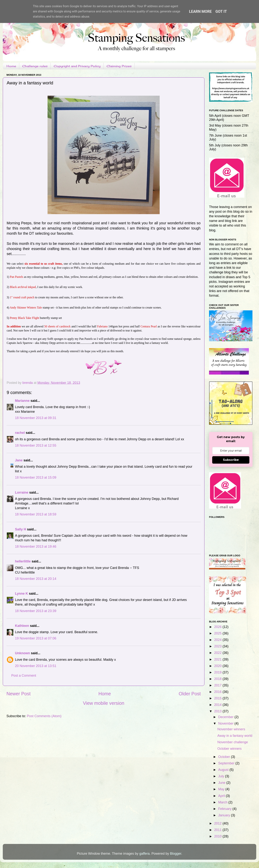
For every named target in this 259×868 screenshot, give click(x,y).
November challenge (233, 742)
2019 (218, 672)
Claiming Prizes (119, 66)
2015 (218, 698)
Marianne (22, 401)
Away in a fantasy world (235, 736)
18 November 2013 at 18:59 (36, 514)
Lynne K (21, 594)
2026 (218, 627)
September (227, 763)
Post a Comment (24, 676)
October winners (229, 749)
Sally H (21, 529)
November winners (231, 729)
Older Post (190, 694)
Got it (221, 11)
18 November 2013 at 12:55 (36, 445)
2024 (218, 640)
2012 (218, 823)
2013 (218, 711)
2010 (218, 836)
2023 (218, 646)
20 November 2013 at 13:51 (36, 666)
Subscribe (231, 460)
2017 (218, 685)
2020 (218, 666)
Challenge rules (35, 66)
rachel (20, 433)
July (222, 776)
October (224, 757)
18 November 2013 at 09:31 (36, 418)
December (226, 717)
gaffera (144, 854)
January (224, 815)
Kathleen (22, 626)
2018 (218, 679)
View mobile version (104, 703)
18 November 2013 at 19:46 (36, 547)
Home (11, 66)
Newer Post (18, 694)
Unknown (22, 653)
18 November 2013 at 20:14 (36, 579)
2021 (218, 659)
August (224, 770)
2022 (218, 653)
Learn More (200, 11)
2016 (218, 692)
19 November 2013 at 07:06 (36, 638)
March (223, 802)
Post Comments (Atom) (44, 716)
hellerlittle (23, 561)
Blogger (176, 854)
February (225, 809)
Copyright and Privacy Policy (77, 66)
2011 (218, 830)
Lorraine (22, 492)
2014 (218, 705)
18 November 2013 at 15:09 (36, 477)
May (222, 789)
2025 (218, 633)
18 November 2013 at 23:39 (36, 611)
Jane (19, 460)
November (226, 723)
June (222, 783)
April (222, 796)
